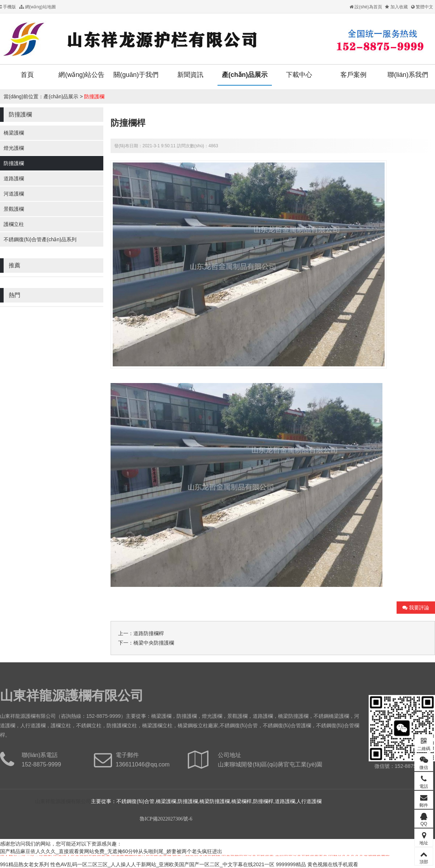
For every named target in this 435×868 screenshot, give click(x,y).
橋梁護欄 (14, 133)
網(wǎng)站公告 (81, 75)
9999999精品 (291, 864)
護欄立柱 (14, 224)
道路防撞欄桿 (149, 633)
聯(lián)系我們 (408, 75)
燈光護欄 (14, 148)
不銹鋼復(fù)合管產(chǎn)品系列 (40, 239)
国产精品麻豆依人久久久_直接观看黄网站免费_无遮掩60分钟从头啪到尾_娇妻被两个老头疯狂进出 (111, 851)
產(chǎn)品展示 (245, 75)
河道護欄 (14, 194)
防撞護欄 (94, 96)
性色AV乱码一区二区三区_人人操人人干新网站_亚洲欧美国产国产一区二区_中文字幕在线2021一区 (162, 864)
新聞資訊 (190, 75)
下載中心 (299, 75)
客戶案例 (353, 75)
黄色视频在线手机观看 (333, 864)
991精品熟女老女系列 (24, 864)
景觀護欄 (14, 209)
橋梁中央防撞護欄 (154, 643)
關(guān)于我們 (136, 75)
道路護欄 (14, 178)
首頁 (27, 75)
